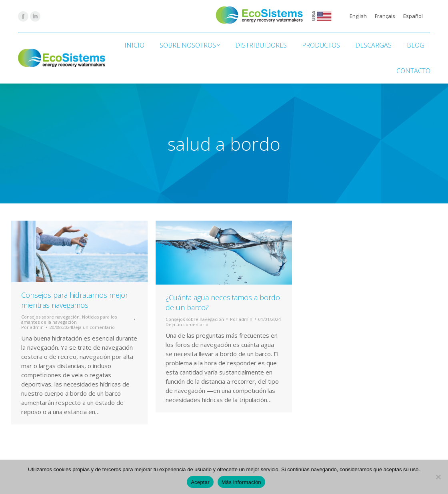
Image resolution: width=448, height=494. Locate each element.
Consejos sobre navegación (50, 317)
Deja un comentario (93, 327)
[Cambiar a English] (358, 16)
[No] (438, 477)
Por (32, 327)
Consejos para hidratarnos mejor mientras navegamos (75, 300)
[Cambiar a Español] (413, 16)
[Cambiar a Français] (385, 16)
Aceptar (200, 482)
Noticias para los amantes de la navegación (69, 319)
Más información (241, 482)
